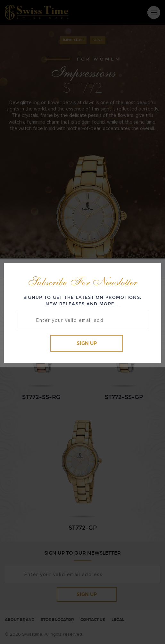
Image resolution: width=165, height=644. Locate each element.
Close (150, 273)
